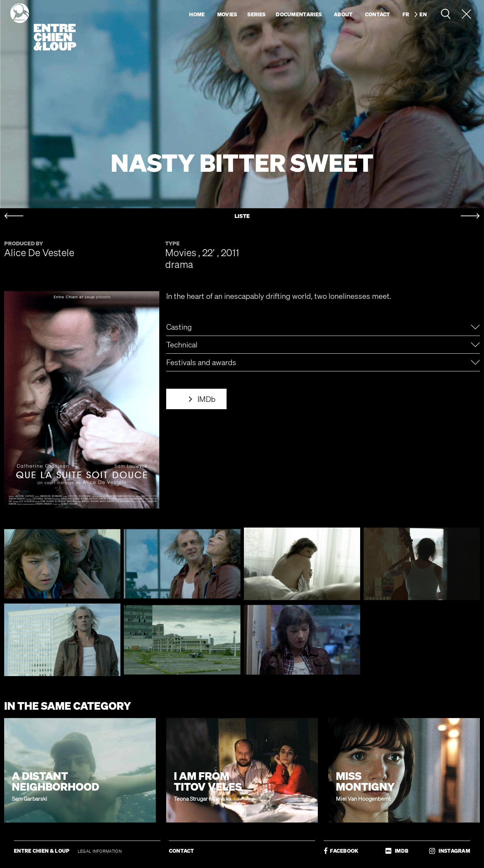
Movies (227, 14)
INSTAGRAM (450, 851)
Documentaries (299, 14)
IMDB (397, 851)
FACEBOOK (341, 851)
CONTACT (182, 851)
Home (197, 14)
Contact (378, 14)
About (343, 14)
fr (406, 14)
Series (256, 14)
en (423, 14)
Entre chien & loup (43, 27)
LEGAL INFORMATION (100, 851)
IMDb (206, 399)
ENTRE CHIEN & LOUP (42, 851)
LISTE (242, 216)
